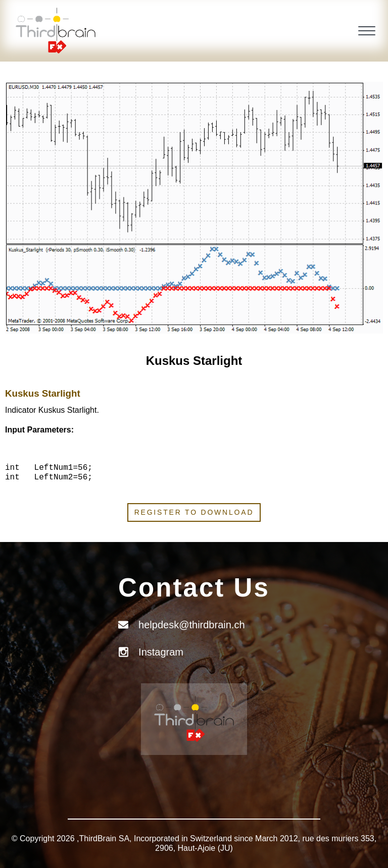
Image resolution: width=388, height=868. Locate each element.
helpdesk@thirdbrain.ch (191, 625)
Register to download (194, 512)
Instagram (161, 652)
